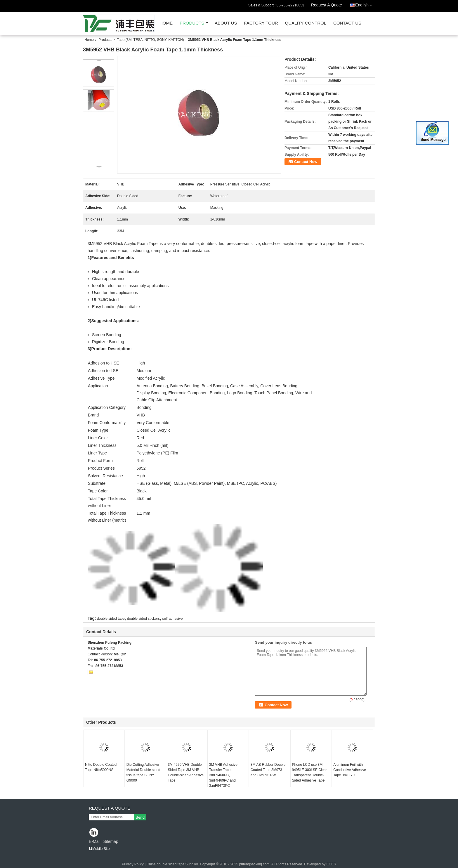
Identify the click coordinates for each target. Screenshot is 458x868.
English (365, 4)
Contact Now (306, 162)
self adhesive (172, 619)
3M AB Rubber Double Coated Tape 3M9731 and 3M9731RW (268, 770)
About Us (226, 23)
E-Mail (95, 841)
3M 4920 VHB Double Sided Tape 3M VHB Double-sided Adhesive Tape (186, 772)
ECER (331, 864)
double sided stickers (143, 619)
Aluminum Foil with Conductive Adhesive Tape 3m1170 (350, 770)
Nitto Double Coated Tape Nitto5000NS (101, 767)
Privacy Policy (133, 864)
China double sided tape (165, 864)
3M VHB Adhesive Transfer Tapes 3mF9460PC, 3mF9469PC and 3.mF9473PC (223, 775)
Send (140, 817)
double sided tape (111, 619)
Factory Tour (261, 23)
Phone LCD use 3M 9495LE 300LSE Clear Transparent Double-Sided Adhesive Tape (309, 772)
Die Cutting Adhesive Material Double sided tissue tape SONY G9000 (143, 772)
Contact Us (347, 23)
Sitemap (111, 841)
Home (166, 23)
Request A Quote (327, 5)
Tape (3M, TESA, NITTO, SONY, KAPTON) (150, 40)
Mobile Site (99, 849)
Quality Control (306, 23)
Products (192, 23)
